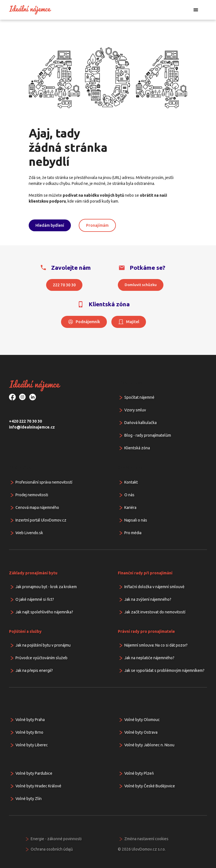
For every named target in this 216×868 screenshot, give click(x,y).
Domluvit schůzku (141, 285)
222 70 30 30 (64, 285)
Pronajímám (97, 225)
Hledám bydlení (50, 225)
